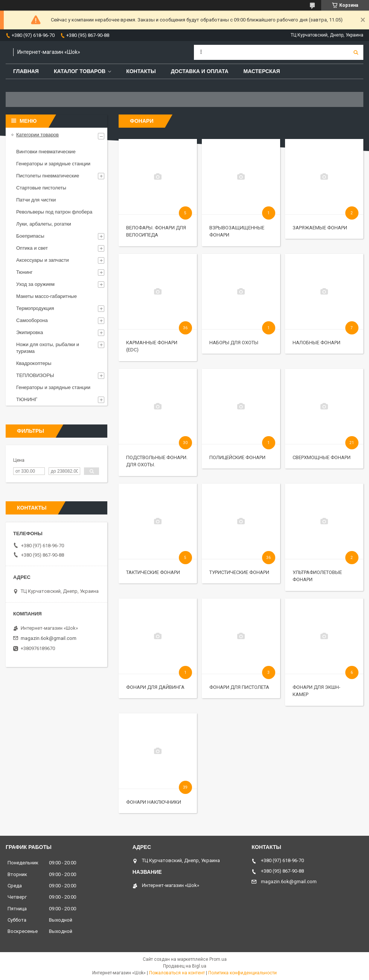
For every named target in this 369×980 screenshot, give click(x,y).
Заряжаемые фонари (320, 228)
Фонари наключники (154, 802)
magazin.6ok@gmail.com (49, 638)
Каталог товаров (80, 71)
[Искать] (356, 52)
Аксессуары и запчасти (43, 260)
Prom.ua (218, 959)
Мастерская (262, 71)
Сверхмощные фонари (322, 457)
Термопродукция (35, 308)
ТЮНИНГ (27, 399)
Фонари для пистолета (239, 687)
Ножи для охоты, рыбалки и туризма (48, 348)
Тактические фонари (153, 572)
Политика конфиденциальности (242, 973)
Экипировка (30, 332)
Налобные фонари (316, 343)
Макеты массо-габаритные (47, 296)
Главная (26, 71)
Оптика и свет (32, 248)
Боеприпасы (30, 236)
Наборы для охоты (234, 343)
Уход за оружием (35, 284)
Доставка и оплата (200, 71)
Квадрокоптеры (34, 363)
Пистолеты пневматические (48, 176)
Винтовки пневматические (46, 152)
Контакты (141, 71)
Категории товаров (37, 135)
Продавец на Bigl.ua (185, 966)
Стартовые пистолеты (41, 188)
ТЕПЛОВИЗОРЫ (35, 375)
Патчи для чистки (36, 200)
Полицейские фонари (237, 457)
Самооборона (32, 320)
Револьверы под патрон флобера (54, 212)
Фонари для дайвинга (155, 687)
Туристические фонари (239, 572)
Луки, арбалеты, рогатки (44, 224)
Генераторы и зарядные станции (53, 164)
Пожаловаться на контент (177, 973)
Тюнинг (24, 272)
